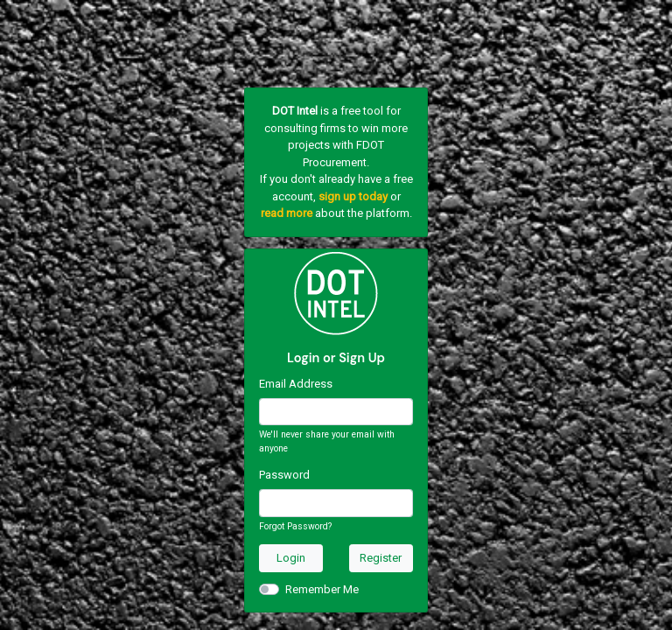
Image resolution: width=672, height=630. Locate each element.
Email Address (296, 384)
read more (287, 213)
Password (284, 475)
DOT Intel (295, 111)
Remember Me (322, 589)
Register (381, 558)
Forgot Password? (295, 526)
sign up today (353, 196)
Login (291, 558)
